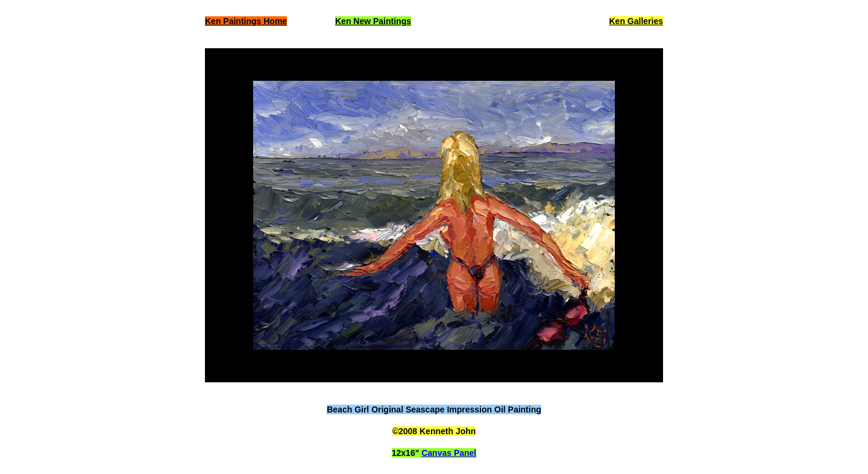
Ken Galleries (637, 21)
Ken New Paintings (373, 21)
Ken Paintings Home (246, 21)
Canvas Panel (449, 453)
